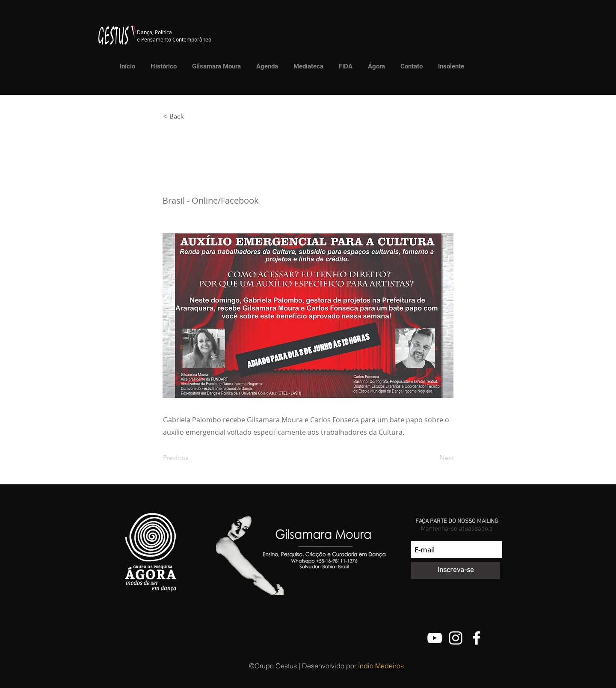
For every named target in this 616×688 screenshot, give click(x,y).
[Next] (432, 458)
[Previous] (191, 458)
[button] (306, 66)
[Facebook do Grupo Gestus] (477, 638)
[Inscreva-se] (456, 571)
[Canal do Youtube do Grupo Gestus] (435, 638)
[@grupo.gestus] (456, 638)
